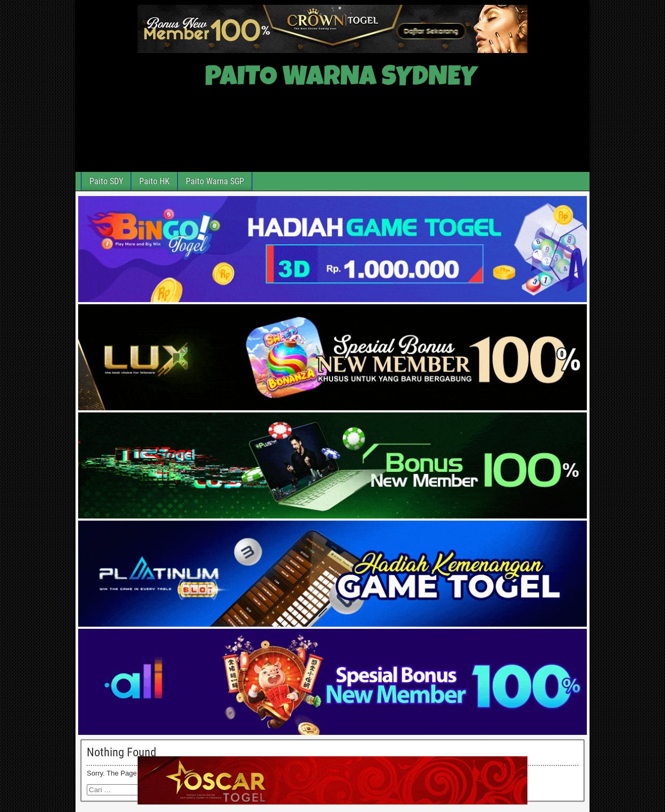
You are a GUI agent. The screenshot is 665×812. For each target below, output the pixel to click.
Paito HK (154, 181)
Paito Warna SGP (215, 181)
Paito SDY (106, 181)
